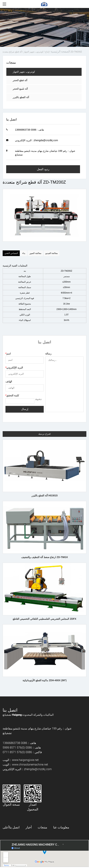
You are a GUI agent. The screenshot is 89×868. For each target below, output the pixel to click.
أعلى (6, 827)
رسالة (48, 354)
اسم (8, 354)
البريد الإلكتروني (14, 368)
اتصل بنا (14, 827)
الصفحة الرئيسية (60, 52)
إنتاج (47, 52)
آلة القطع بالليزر (21, 97)
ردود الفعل (43, 169)
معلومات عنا (61, 827)
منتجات (42, 827)
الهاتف (9, 382)
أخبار (29, 827)
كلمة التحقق (12, 395)
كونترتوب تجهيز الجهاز (33, 52)
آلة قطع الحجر (20, 80)
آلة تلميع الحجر (20, 89)
